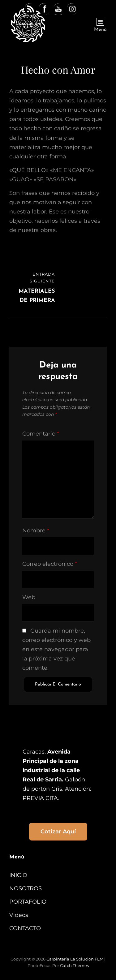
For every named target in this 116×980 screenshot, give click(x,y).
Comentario (41, 434)
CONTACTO (25, 928)
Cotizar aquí (58, 832)
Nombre (36, 531)
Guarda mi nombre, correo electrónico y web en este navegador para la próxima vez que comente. (56, 649)
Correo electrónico (50, 564)
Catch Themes (74, 965)
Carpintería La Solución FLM (75, 959)
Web (29, 597)
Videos (19, 915)
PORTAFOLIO (28, 902)
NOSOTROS (26, 888)
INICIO (18, 875)
